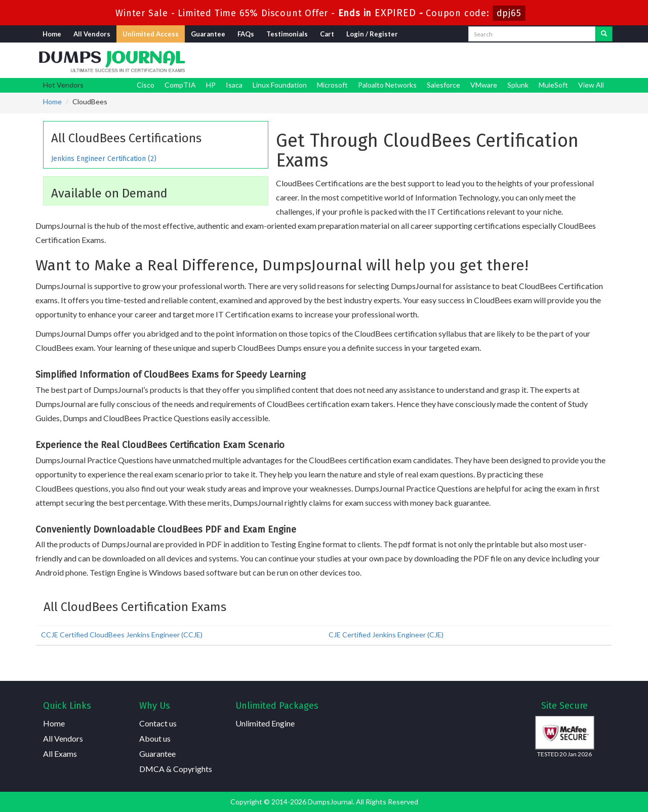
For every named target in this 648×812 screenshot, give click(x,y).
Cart (327, 34)
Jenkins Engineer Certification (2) (104, 159)
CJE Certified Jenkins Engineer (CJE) (386, 635)
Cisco (146, 85)
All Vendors (92, 34)
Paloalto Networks (387, 85)
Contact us (158, 723)
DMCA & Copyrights (176, 769)
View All (591, 85)
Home (52, 34)
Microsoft (332, 85)
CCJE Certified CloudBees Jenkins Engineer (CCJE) (122, 635)
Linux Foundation (280, 85)
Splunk (518, 85)
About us (155, 738)
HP (211, 85)
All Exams (60, 754)
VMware (484, 85)
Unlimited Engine (265, 723)
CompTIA (180, 85)
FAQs (246, 34)
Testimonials (287, 34)
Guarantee (208, 34)
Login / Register (372, 34)
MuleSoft (553, 85)
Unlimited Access (151, 34)
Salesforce (443, 85)
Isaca (234, 85)
